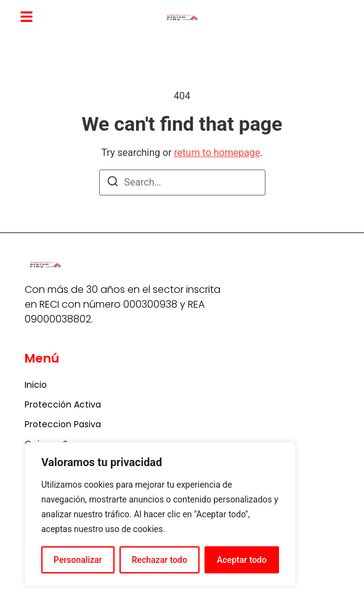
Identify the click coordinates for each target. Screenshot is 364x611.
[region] (160, 514)
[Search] (113, 183)
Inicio (36, 385)
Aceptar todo (242, 560)
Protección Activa (63, 404)
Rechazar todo (160, 560)
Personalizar (78, 560)
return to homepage (217, 153)
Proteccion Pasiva (63, 424)
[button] (26, 17)
